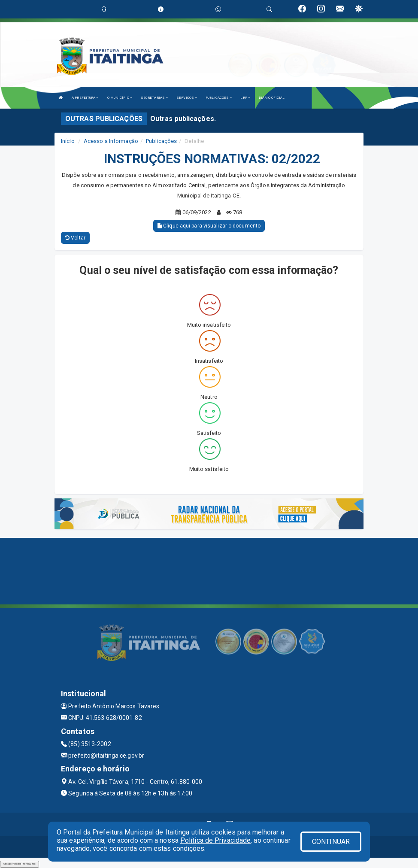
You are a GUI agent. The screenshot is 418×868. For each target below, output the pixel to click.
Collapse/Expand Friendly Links (20, 864)
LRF (245, 98)
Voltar (75, 238)
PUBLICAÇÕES (219, 98)
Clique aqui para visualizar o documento (209, 226)
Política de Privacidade (215, 840)
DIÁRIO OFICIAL (272, 98)
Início (68, 141)
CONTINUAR (331, 842)
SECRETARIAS (154, 98)
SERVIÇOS (187, 98)
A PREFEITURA (85, 98)
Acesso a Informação (111, 141)
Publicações (161, 141)
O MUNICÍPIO (120, 98)
